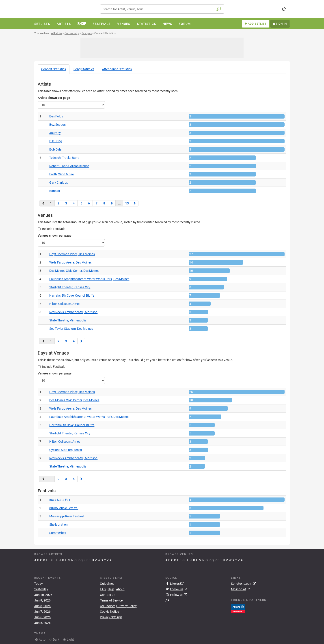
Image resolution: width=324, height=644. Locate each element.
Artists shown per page (54, 98)
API (168, 600)
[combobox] (162, 9)
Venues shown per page (55, 236)
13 (127, 203)
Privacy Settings (111, 617)
